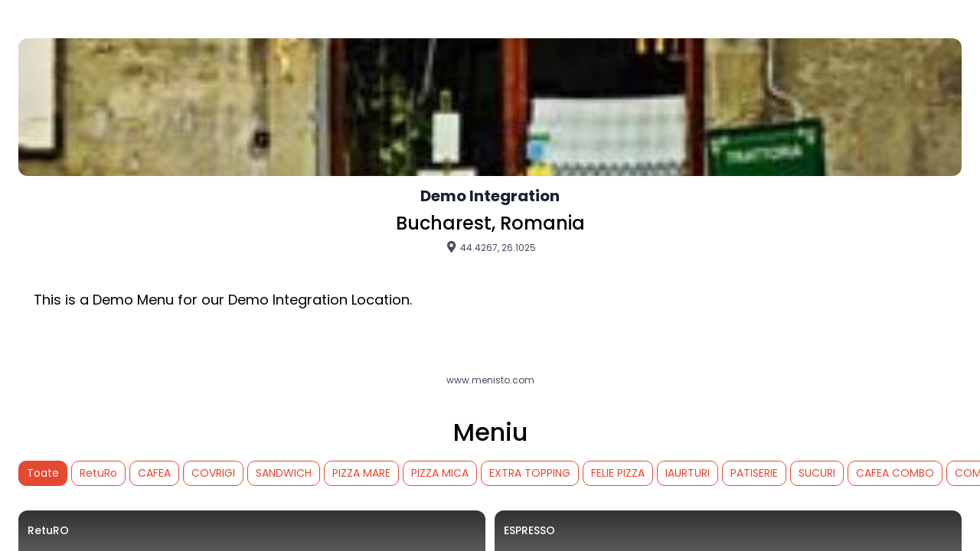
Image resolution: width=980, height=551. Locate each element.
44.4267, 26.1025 (490, 247)
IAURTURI (688, 473)
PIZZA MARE (361, 473)
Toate (43, 473)
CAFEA (154, 473)
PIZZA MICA (440, 473)
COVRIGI (213, 473)
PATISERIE (754, 473)
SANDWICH (284, 473)
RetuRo (98, 473)
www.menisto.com (490, 380)
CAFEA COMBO (895, 473)
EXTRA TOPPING (530, 473)
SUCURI (817, 473)
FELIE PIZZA (618, 473)
